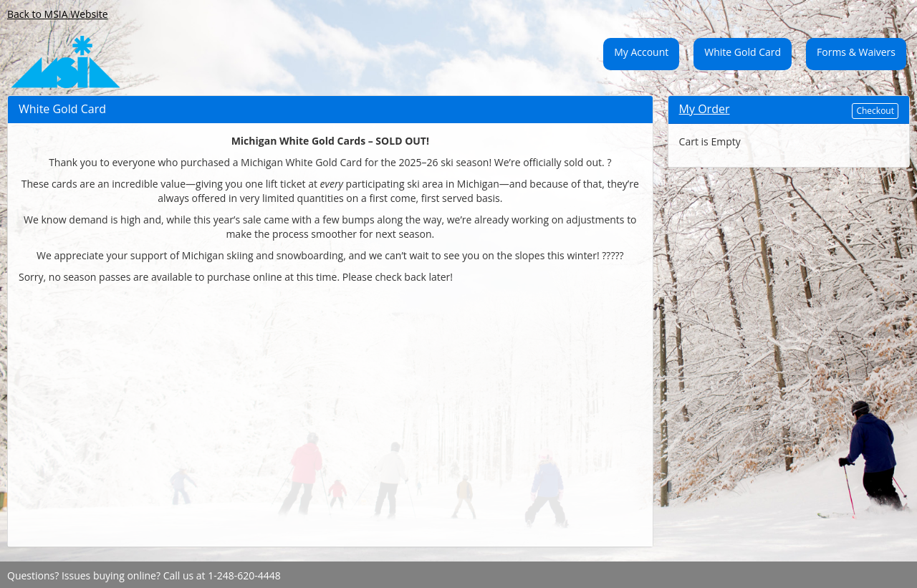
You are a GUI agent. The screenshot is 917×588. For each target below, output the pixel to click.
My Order (705, 109)
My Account (641, 52)
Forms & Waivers (856, 52)
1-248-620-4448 (244, 575)
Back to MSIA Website (58, 14)
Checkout (875, 111)
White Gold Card (743, 52)
